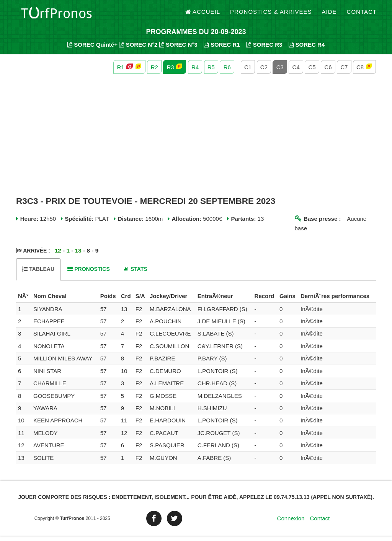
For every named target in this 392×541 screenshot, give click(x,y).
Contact (362, 15)
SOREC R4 (307, 50)
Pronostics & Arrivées (271, 15)
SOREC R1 (222, 50)
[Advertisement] (196, 141)
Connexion (291, 524)
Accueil (203, 15)
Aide (329, 15)
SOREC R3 (264, 50)
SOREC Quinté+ (92, 50)
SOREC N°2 (138, 50)
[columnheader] (24, 302)
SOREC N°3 (178, 50)
